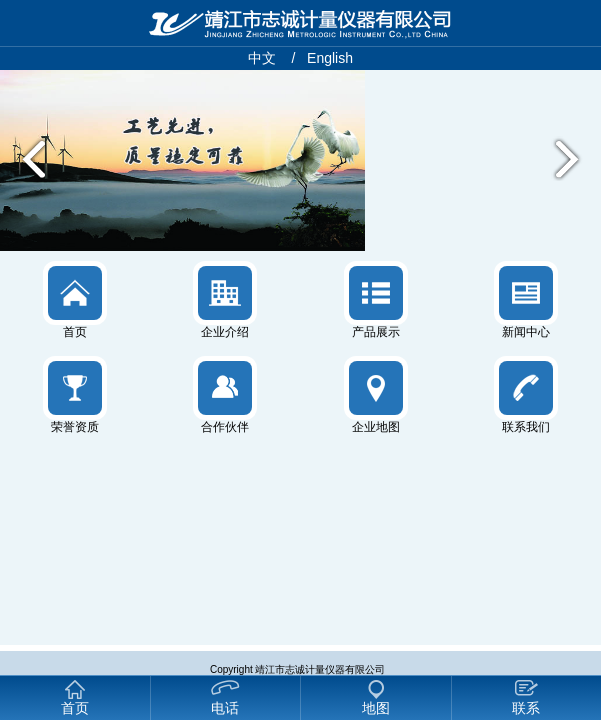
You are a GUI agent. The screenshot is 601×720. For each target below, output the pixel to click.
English (330, 58)
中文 (262, 58)
